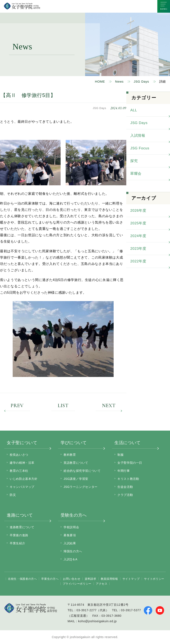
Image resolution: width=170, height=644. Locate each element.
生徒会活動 (125, 487)
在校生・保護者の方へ (22, 579)
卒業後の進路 (19, 535)
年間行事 (124, 471)
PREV (17, 406)
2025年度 (138, 223)
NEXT (109, 406)
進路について (20, 515)
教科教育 (70, 455)
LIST (63, 406)
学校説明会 (71, 527)
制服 (120, 455)
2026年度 (138, 211)
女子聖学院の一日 (130, 463)
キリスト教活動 (128, 479)
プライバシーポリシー (77, 584)
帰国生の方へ (73, 551)
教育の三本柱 (19, 471)
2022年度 (138, 261)
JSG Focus (140, 148)
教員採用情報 (109, 579)
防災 (13, 495)
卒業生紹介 (17, 543)
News (119, 81)
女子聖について (22, 443)
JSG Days (141, 81)
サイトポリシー (154, 579)
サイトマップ (131, 579)
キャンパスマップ (22, 487)
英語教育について (76, 463)
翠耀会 (136, 174)
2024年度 (138, 236)
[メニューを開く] (164, 6)
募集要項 (70, 535)
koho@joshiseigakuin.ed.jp (97, 621)
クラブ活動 (125, 495)
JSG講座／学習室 (76, 479)
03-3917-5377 (131, 610)
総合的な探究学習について (82, 471)
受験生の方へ (74, 515)
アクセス (102, 584)
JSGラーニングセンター (81, 487)
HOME (100, 81)
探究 (134, 161)
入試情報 (138, 136)
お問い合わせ (72, 579)
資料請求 (90, 579)
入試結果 (70, 543)
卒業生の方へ (50, 579)
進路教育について (22, 527)
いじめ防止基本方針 (24, 479)
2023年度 (138, 249)
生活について (128, 443)
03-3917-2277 (86, 610)
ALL (134, 110)
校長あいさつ (19, 455)
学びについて (74, 443)
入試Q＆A (70, 559)
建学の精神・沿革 (22, 463)
